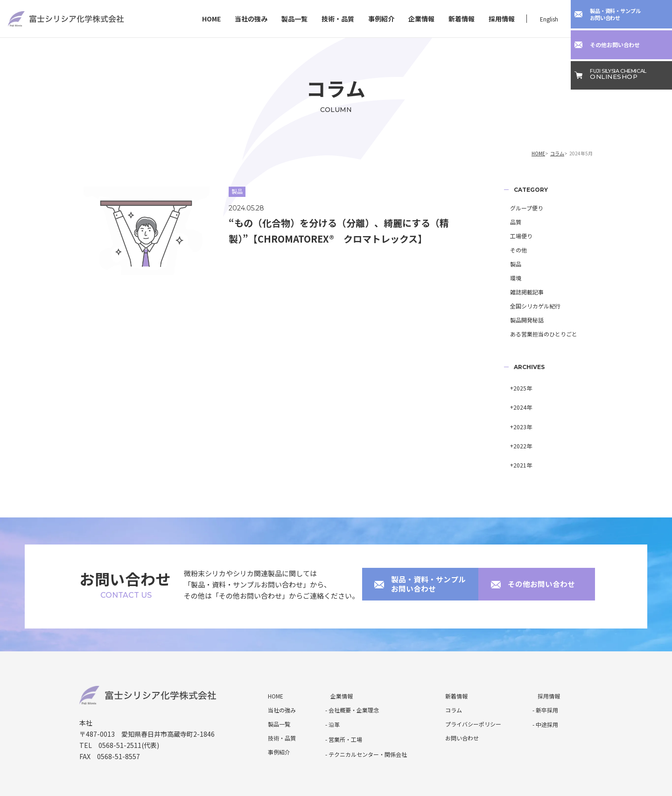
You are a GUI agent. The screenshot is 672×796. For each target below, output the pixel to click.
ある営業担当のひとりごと (538, 334)
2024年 (517, 399)
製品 (510, 264)
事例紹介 (381, 19)
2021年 (517, 441)
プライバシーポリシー (468, 694)
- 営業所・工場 (344, 708)
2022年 (517, 427)
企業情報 (421, 19)
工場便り (515, 236)
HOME (211, 19)
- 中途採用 (545, 694)
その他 (512, 250)
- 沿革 (332, 694)
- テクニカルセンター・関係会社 (366, 722)
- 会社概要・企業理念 (352, 680)
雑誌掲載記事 (521, 292)
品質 (510, 222)
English (549, 19)
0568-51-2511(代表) (129, 715)
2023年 (517, 413)
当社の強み (251, 19)
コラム (557, 153)
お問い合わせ (457, 708)
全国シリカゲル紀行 (529, 306)
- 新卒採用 (545, 680)
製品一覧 (294, 19)
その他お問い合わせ (534, 558)
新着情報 (462, 19)
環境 (510, 278)
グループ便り (521, 208)
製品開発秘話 (521, 320)
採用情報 (502, 19)
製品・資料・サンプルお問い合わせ (422, 558)
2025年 (517, 385)
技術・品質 (338, 19)
